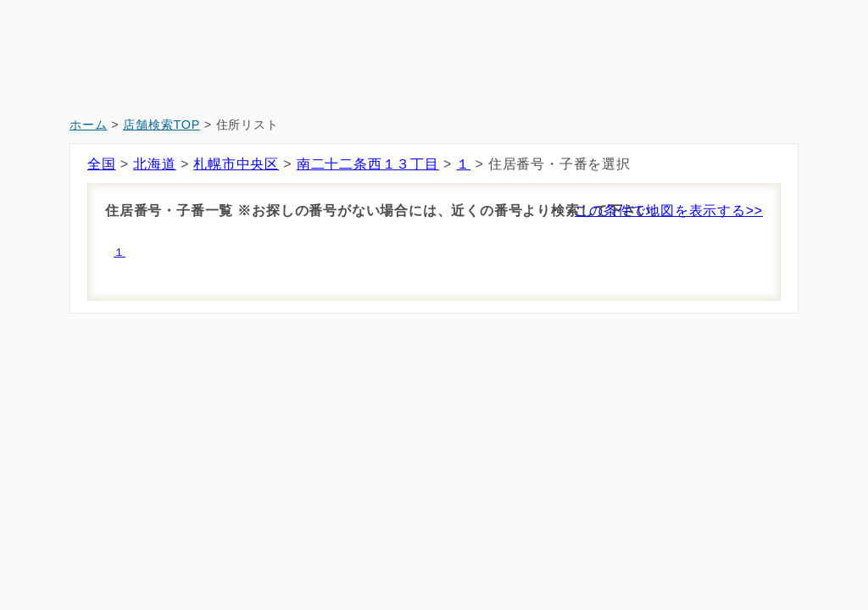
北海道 (154, 164)
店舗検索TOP (161, 125)
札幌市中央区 (236, 164)
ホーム (88, 125)
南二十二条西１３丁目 (368, 164)
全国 (102, 164)
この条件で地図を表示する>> (669, 211)
